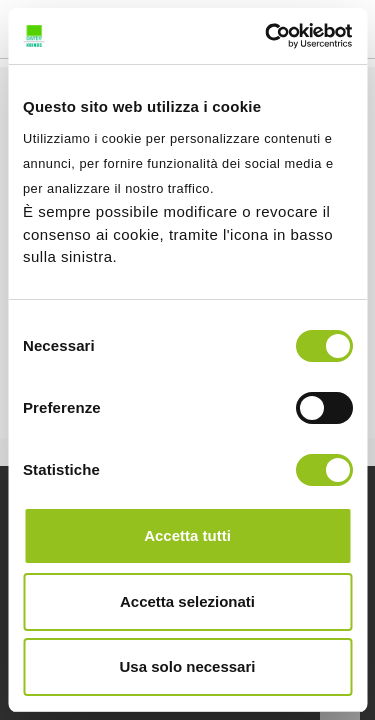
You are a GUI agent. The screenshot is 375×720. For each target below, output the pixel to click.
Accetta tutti (187, 535)
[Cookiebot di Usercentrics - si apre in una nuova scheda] (267, 36)
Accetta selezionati (187, 601)
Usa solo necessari (188, 666)
